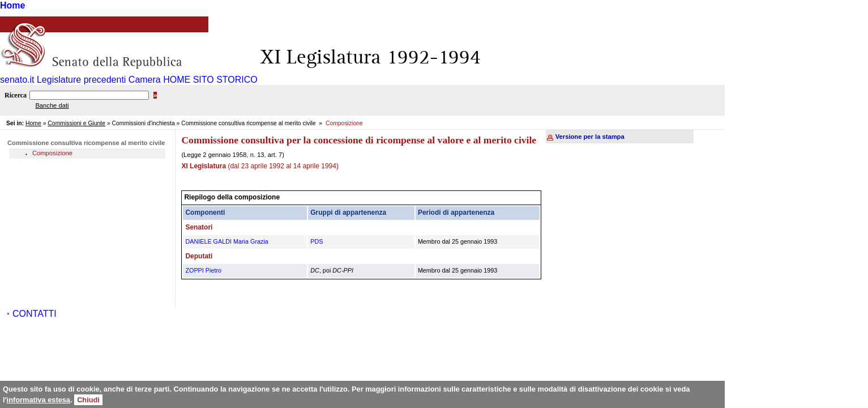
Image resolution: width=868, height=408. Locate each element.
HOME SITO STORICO (210, 80)
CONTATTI (35, 314)
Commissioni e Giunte (76, 123)
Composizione (52, 153)
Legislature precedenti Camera (99, 80)
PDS (317, 241)
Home (12, 5)
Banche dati (52, 105)
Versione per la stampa (590, 137)
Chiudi (88, 400)
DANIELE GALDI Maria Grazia (226, 241)
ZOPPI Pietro (203, 270)
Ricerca (16, 95)
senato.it (17, 80)
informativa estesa (39, 400)
